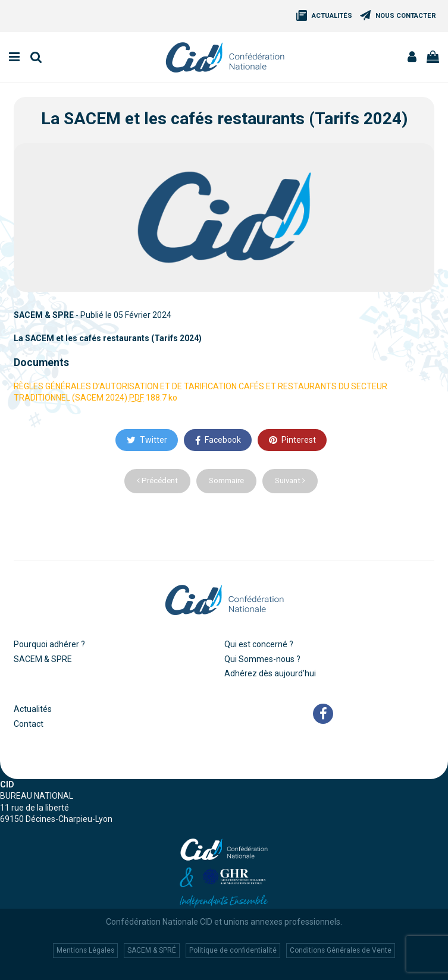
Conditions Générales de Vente (341, 950)
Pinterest (292, 440)
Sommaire (226, 480)
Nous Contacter (406, 16)
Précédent (157, 480)
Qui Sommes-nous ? (262, 659)
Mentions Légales (85, 950)
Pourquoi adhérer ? (49, 644)
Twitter (147, 440)
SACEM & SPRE (43, 659)
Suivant (290, 480)
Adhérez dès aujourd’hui (270, 673)
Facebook (218, 440)
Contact (29, 724)
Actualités (332, 16)
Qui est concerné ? (259, 644)
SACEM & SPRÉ (152, 950)
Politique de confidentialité (233, 950)
